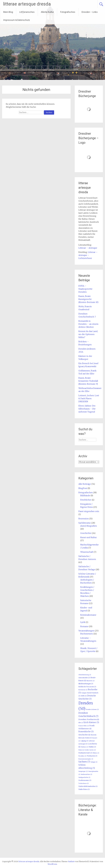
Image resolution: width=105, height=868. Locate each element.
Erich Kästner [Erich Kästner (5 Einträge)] (91, 722)
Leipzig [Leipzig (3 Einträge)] (84, 741)
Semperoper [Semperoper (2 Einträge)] (83, 771)
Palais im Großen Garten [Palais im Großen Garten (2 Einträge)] (87, 750)
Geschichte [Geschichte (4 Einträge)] (84, 735)
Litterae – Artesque (88, 248)
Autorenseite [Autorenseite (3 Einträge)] (84, 678)
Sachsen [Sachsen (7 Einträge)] (84, 762)
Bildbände (85, 495)
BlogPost (83, 488)
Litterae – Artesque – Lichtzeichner (88, 255)
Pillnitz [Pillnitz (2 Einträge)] (96, 753)
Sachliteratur (85, 523)
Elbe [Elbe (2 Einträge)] (81, 723)
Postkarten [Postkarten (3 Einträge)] (92, 756)
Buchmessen (87, 634)
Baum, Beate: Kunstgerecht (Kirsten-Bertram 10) (88, 299)
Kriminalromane (88, 615)
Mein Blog (8, 12)
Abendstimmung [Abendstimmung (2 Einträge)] (85, 675)
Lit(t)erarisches (27, 12)
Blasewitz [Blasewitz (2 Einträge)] (91, 681)
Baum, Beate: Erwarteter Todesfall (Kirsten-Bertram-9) (88, 381)
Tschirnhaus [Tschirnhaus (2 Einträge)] (84, 783)
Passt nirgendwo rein (89, 511)
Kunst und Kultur (89, 537)
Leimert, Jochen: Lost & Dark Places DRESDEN (89, 398)
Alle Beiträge (85, 484)
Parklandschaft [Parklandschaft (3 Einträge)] (85, 753)
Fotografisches (68, 12)
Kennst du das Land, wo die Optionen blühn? (88, 334)
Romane (84, 626)
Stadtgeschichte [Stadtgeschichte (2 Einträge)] (84, 777)
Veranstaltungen (86, 631)
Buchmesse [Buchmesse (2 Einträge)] (83, 690)
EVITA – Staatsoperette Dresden (85, 289)
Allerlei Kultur (47, 12)
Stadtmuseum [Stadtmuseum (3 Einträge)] (85, 780)
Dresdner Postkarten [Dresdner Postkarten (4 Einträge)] (89, 719)
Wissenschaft (87, 552)
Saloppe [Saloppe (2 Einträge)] (94, 762)
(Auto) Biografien (89, 526)
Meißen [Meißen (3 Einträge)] (92, 747)
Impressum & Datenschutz (17, 20)
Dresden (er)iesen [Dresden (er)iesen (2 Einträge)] (92, 709)
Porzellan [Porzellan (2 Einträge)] (82, 756)
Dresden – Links (90, 12)
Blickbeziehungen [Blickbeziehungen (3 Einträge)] (86, 684)
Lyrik (83, 622)
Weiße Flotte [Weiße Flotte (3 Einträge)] (84, 789)
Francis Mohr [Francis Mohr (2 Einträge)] (84, 726)
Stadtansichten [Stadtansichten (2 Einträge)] (86, 774)
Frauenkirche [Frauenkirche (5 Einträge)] (86, 732)
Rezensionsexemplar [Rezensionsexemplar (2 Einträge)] (86, 759)
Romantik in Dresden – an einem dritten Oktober (88, 324)
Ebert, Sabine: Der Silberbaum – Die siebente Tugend (87, 409)
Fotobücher (86, 500)
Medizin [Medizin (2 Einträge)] (84, 747)
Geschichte (86, 533)
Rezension (84, 519)
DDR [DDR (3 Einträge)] (84, 696)
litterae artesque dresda (27, 4)
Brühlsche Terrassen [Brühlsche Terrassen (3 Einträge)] (87, 687)
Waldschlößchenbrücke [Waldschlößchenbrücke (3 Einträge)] (88, 786)
